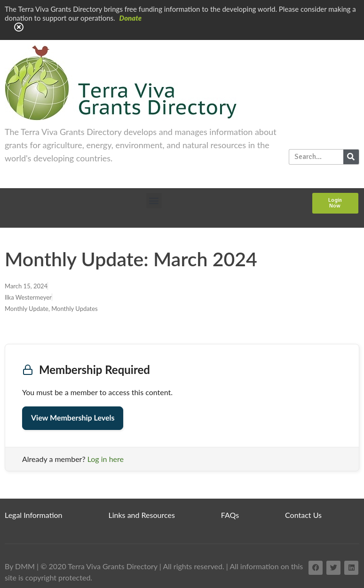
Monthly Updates (75, 309)
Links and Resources (142, 515)
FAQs (230, 515)
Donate (131, 18)
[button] (154, 201)
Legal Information (34, 515)
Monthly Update (27, 309)
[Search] (351, 157)
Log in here (106, 459)
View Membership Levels (73, 418)
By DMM (20, 566)
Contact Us (303, 515)
